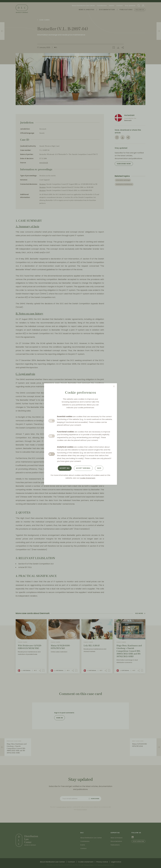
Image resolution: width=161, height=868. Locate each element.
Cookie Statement (87, 478)
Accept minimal (83, 468)
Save (99, 468)
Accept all (65, 468)
